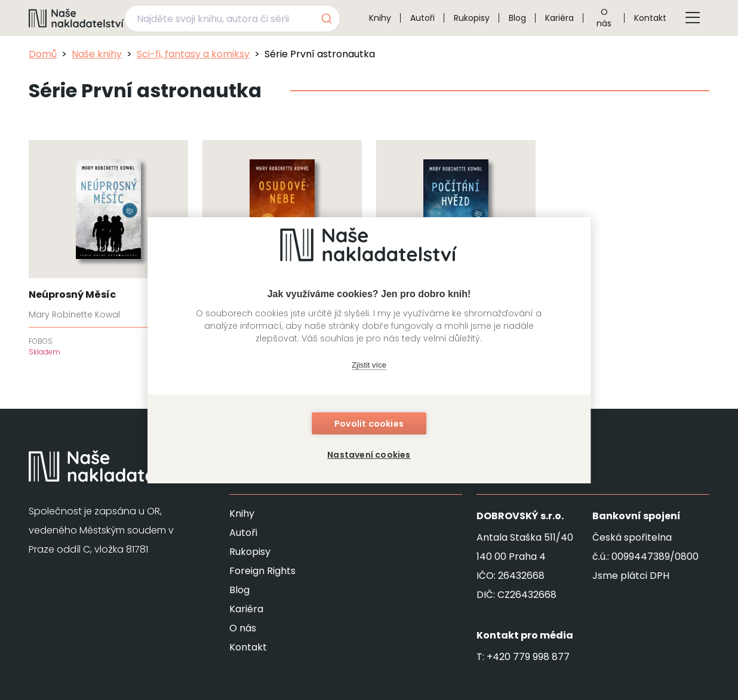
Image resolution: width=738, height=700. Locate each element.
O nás (604, 18)
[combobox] (232, 18)
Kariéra (559, 18)
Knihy (380, 18)
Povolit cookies (369, 424)
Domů (43, 54)
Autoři (422, 18)
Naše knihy (97, 54)
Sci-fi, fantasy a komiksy (193, 54)
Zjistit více (369, 365)
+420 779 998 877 (528, 657)
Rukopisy (472, 18)
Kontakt (650, 18)
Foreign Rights (262, 571)
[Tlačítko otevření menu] (693, 18)
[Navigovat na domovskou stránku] (76, 18)
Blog (517, 18)
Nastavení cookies (369, 455)
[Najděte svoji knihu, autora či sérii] (218, 18)
